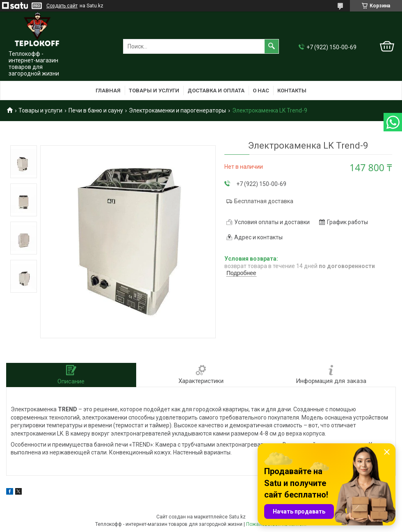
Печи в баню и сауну (96, 110)
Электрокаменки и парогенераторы (177, 110)
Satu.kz (237, 517)
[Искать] (272, 46)
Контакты (292, 91)
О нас (261, 91)
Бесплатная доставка (264, 201)
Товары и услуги (154, 91)
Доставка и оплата (216, 91)
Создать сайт (62, 6)
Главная (108, 91)
